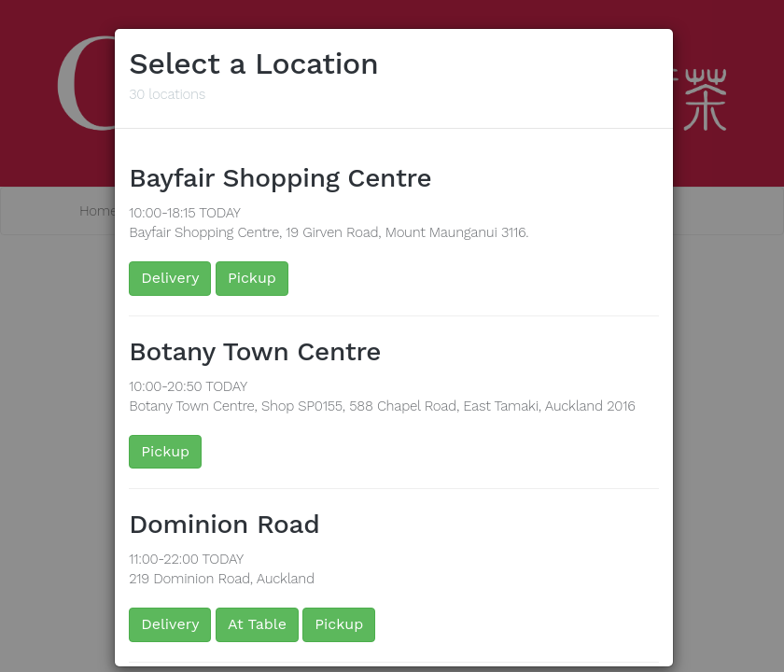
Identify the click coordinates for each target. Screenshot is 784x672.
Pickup (252, 278)
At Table (257, 624)
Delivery (170, 278)
